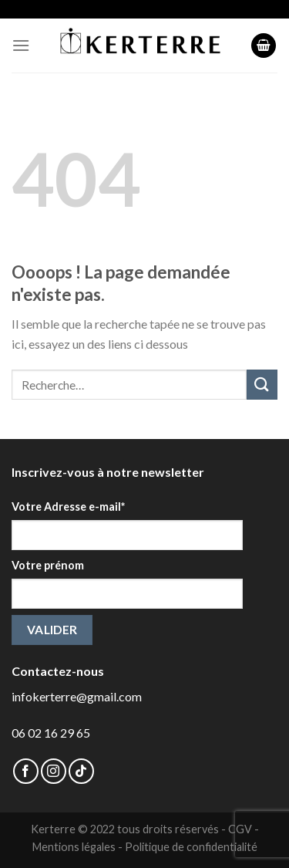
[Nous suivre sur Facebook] (26, 771)
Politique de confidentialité (191, 847)
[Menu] (21, 45)
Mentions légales (74, 847)
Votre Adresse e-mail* (68, 507)
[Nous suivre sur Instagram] (54, 771)
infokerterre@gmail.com (77, 696)
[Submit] (262, 385)
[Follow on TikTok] (81, 771)
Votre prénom (48, 565)
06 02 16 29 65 (51, 733)
